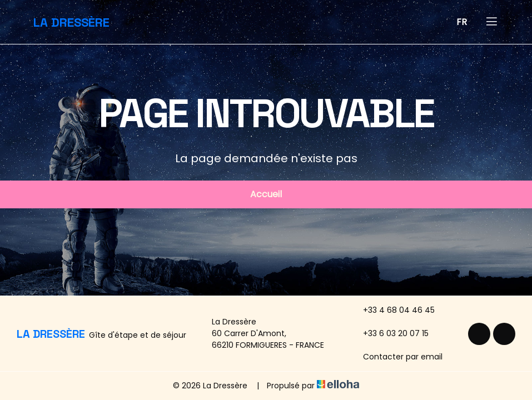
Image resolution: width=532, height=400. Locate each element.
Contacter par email (396, 357)
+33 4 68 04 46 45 (392, 310)
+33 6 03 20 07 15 (389, 333)
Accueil (266, 194)
